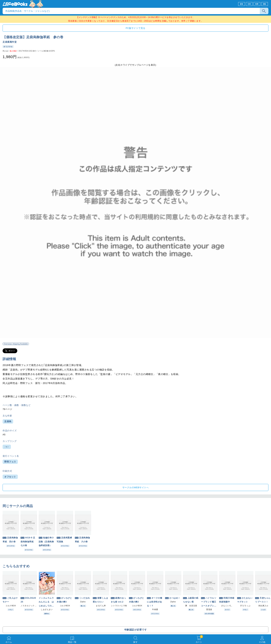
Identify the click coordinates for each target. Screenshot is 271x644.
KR (257, 4)
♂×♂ (7, 447)
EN (242, 4)
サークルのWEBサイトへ (135, 487)
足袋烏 (8, 421)
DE (265, 4)
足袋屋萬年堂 (10, 42)
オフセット (10, 477)
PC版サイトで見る (135, 28)
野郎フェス (10, 462)
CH (249, 4)
